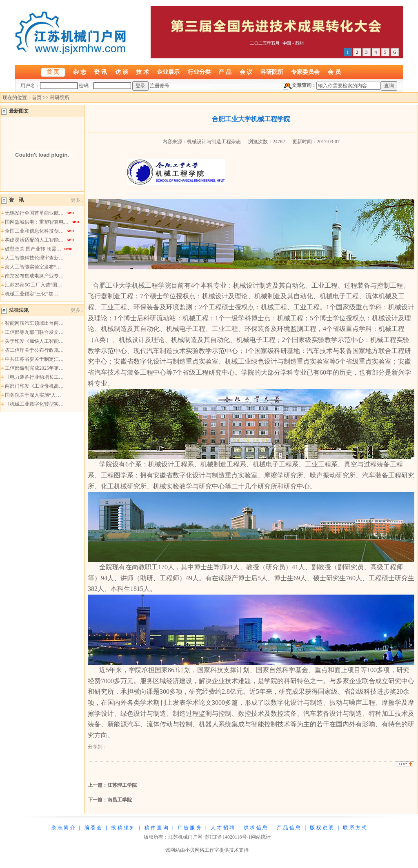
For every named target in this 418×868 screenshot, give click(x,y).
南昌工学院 (120, 800)
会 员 (334, 72)
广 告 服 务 (189, 828)
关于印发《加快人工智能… (34, 341)
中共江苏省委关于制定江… (34, 359)
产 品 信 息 (289, 828)
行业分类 (199, 72)
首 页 (53, 72)
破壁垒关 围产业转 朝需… (33, 249)
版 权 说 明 (322, 828)
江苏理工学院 (122, 785)
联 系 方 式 (355, 828)
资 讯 (100, 72)
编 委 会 (93, 828)
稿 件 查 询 (156, 828)
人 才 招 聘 (222, 828)
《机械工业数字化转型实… (34, 404)
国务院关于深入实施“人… (33, 395)
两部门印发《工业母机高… (34, 386)
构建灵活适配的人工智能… (34, 240)
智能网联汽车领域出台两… (34, 323)
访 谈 (122, 72)
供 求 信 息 (256, 828)
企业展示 (168, 72)
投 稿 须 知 (123, 828)
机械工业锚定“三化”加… (32, 294)
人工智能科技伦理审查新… (34, 258)
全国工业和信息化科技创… (34, 231)
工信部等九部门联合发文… (34, 332)
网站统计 (261, 837)
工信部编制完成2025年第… (34, 368)
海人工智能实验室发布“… (33, 267)
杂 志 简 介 (63, 828)
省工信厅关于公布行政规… (34, 350)
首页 (37, 98)
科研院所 (272, 72)
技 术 (142, 72)
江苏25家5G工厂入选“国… (33, 285)
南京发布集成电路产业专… (34, 276)
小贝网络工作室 (202, 850)
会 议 (246, 72)
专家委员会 (305, 72)
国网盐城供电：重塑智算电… (37, 222)
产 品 (225, 72)
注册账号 (160, 86)
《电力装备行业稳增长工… (34, 377)
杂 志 (80, 72)
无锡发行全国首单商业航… (34, 213)
